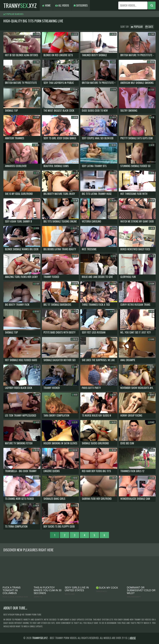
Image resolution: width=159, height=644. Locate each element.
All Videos (62, 5)
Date (149, 27)
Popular (137, 27)
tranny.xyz (20, 5)
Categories (81, 5)
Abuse (133, 638)
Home (46, 5)
